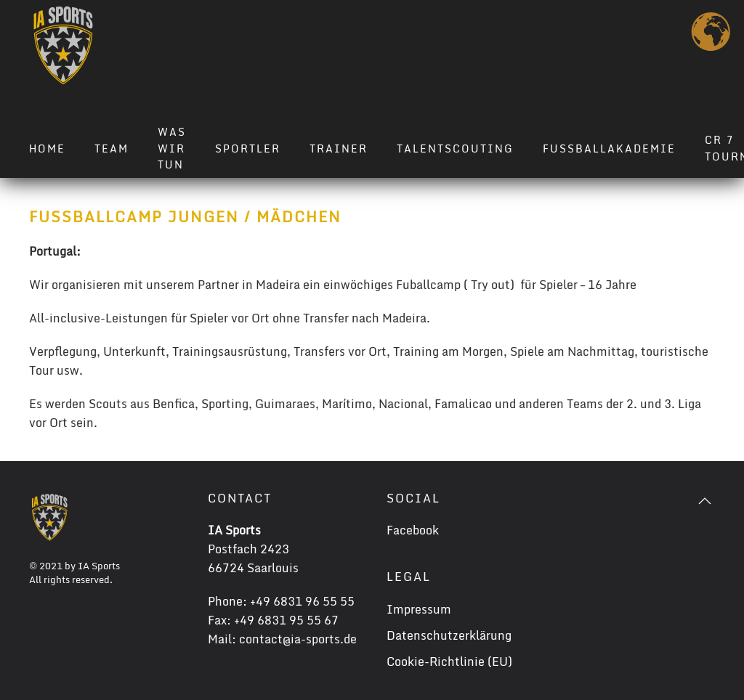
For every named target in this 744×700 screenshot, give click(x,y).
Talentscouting (455, 148)
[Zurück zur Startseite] (63, 45)
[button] (705, 501)
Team (112, 148)
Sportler (248, 148)
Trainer (339, 148)
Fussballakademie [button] (609, 148)
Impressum (419, 609)
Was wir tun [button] (172, 148)
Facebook (413, 530)
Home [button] (47, 148)
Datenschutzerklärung (449, 635)
